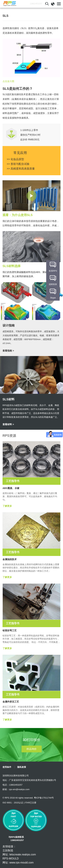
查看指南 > (8, 351)
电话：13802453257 (13, 785)
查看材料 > (8, 424)
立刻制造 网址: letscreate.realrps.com (19, 852)
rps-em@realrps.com (19, 789)
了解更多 (7, 506)
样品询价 (32, 749)
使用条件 (7, 767)
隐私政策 (22, 767)
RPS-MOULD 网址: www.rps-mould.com (18, 861)
